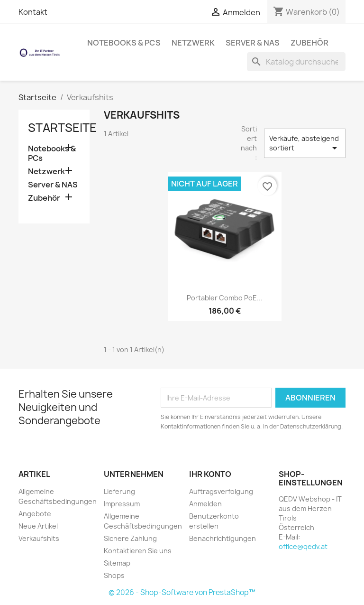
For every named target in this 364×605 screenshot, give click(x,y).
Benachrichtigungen (223, 538)
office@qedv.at (303, 546)
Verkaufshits (39, 538)
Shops (114, 575)
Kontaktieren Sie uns (138, 551)
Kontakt (33, 12)
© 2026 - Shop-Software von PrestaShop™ (182, 592)
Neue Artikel (38, 526)
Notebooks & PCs (124, 43)
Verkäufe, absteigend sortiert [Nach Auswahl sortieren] (305, 144)
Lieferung (119, 491)
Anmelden (205, 504)
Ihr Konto (210, 474)
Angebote (35, 514)
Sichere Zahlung (130, 538)
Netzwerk (193, 43)
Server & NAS (253, 43)
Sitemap (117, 563)
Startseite (62, 128)
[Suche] (296, 62)
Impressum (122, 504)
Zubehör (309, 43)
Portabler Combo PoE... (225, 298)
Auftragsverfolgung (221, 491)
